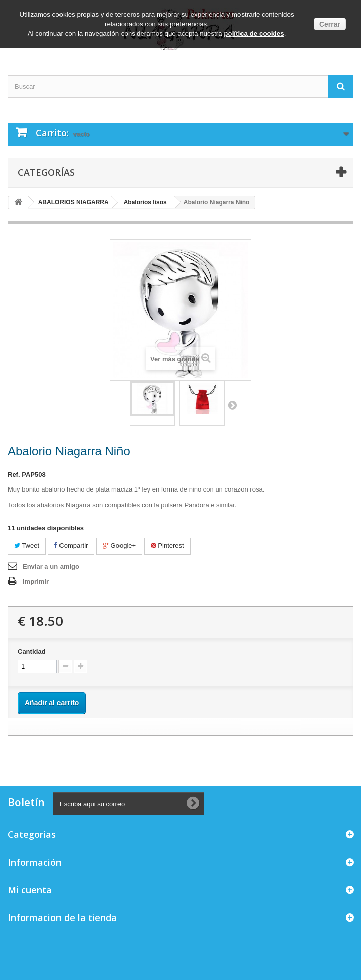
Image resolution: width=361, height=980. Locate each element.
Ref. (14, 475)
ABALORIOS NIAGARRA (74, 202)
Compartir (71, 546)
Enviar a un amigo (51, 566)
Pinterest (167, 546)
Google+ (119, 546)
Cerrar (330, 24)
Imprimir (36, 581)
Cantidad (32, 652)
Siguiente (232, 405)
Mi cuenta (30, 890)
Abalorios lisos (145, 202)
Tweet (27, 546)
